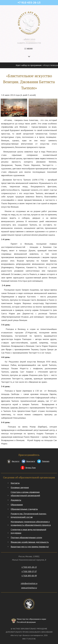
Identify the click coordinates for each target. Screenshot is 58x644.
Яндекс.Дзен (31, 468)
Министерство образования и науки (31, 621)
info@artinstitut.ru (29, 583)
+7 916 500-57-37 (29, 571)
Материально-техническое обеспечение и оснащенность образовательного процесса (31, 523)
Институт (16, 461)
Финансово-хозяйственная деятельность (30, 542)
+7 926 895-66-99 (29, 576)
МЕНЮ (29, 49)
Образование (17, 505)
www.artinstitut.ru (29, 588)
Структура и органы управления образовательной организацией (25, 494)
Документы (16, 500)
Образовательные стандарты (24, 509)
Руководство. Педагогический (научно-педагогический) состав (29, 515)
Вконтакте (31, 461)
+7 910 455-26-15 (29, 567)
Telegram (46, 461)
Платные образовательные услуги (26, 537)
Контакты (15, 483)
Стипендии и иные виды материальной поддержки (28, 531)
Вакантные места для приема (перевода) (30, 547)
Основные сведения (20, 487)
